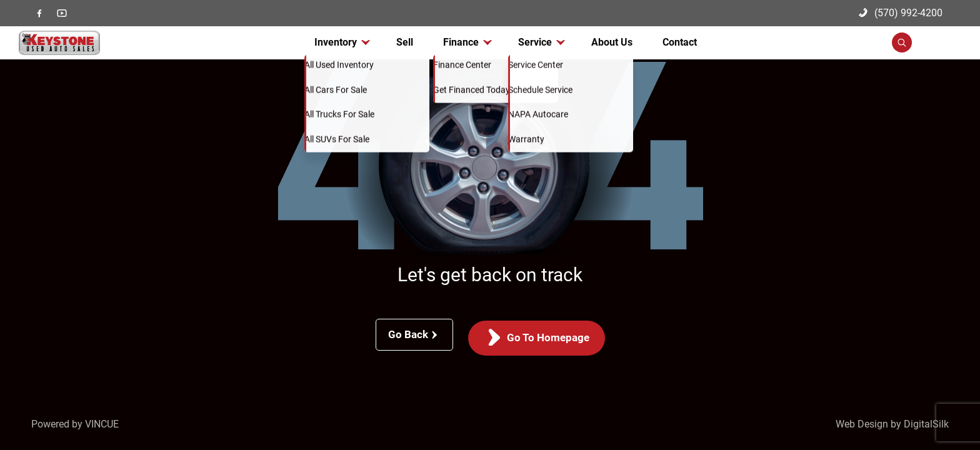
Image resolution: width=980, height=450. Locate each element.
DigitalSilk (926, 424)
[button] (920, 49)
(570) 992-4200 (901, 13)
